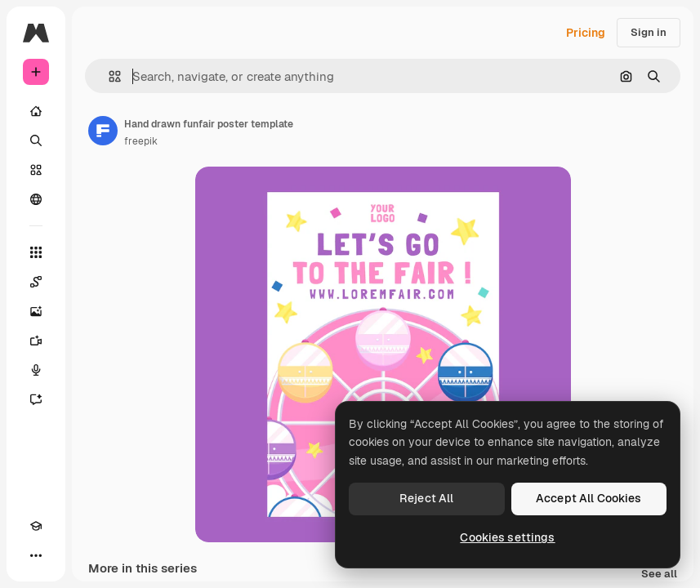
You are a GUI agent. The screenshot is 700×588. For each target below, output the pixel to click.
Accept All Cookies (589, 498)
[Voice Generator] (36, 370)
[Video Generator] (36, 341)
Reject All (426, 498)
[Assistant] (36, 399)
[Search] (36, 140)
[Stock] (36, 170)
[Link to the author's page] (103, 131)
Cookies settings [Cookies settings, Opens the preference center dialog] (507, 537)
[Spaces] (36, 282)
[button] (108, 76)
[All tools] (36, 252)
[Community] (36, 199)
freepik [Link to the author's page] (141, 141)
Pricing (586, 33)
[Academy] (36, 526)
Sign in (649, 32)
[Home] (36, 111)
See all (659, 575)
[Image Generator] (36, 311)
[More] (36, 555)
